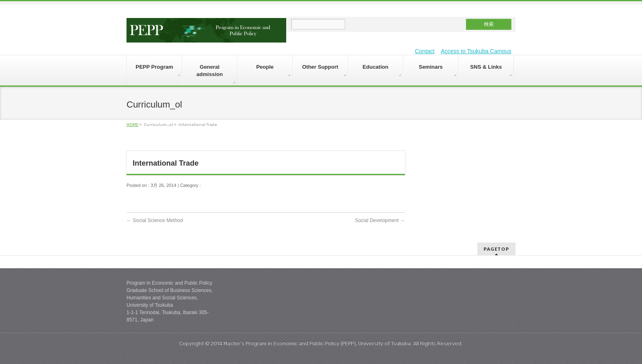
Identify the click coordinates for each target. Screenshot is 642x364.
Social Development (380, 220)
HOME (132, 125)
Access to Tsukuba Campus (476, 51)
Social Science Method (155, 220)
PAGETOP (496, 249)
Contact (425, 51)
